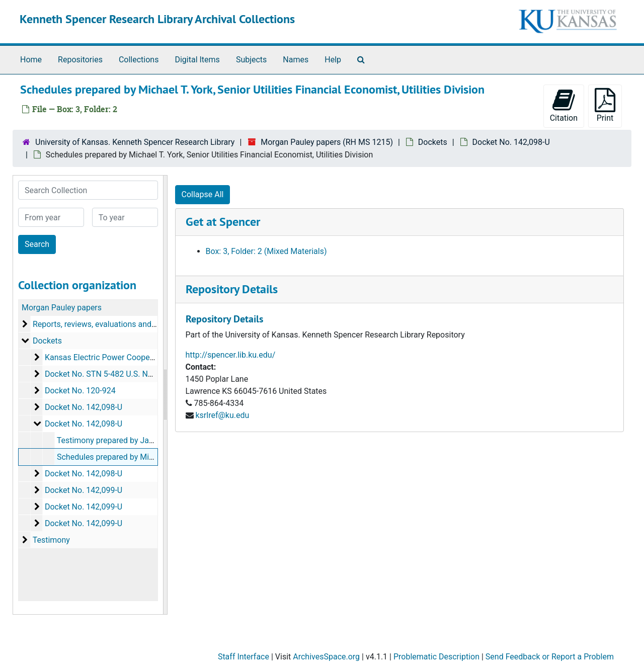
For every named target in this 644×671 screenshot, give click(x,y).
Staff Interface (244, 657)
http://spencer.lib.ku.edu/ (231, 355)
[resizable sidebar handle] (165, 395)
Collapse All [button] (203, 194)
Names (296, 60)
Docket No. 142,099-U (84, 490)
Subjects (251, 60)
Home (31, 60)
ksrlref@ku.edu (222, 415)
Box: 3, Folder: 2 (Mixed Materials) (266, 251)
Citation (564, 105)
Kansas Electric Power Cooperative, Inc (114, 357)
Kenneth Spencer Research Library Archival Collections (157, 19)
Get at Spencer (223, 222)
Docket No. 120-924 (80, 391)
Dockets (433, 142)
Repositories (80, 60)
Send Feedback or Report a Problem (550, 657)
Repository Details (232, 289)
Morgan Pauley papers (62, 308)
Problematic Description (436, 657)
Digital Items (197, 60)
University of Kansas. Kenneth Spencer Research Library (135, 142)
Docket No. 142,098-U (511, 142)
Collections (139, 60)
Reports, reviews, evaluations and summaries (113, 324)
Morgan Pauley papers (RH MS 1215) (327, 142)
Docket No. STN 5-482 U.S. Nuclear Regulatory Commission (151, 374)
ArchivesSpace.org (326, 657)
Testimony (51, 540)
